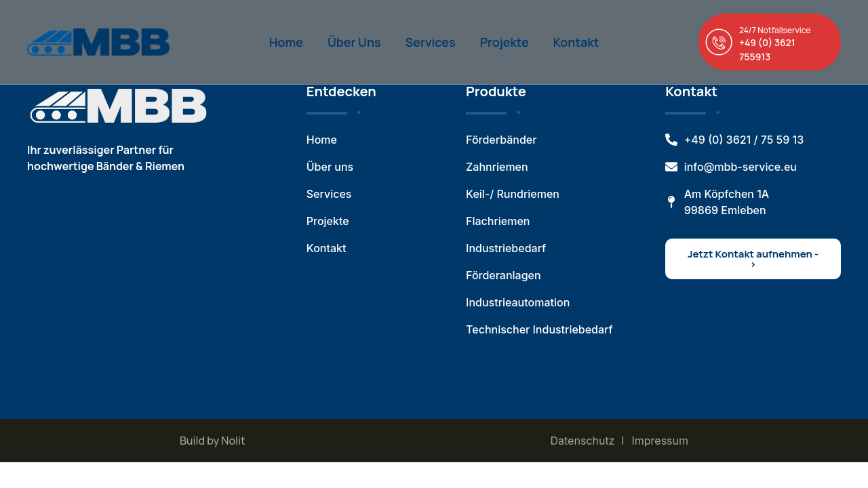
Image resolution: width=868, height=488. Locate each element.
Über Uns (354, 42)
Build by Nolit (213, 441)
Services (431, 42)
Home (286, 42)
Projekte (505, 42)
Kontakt (576, 42)
